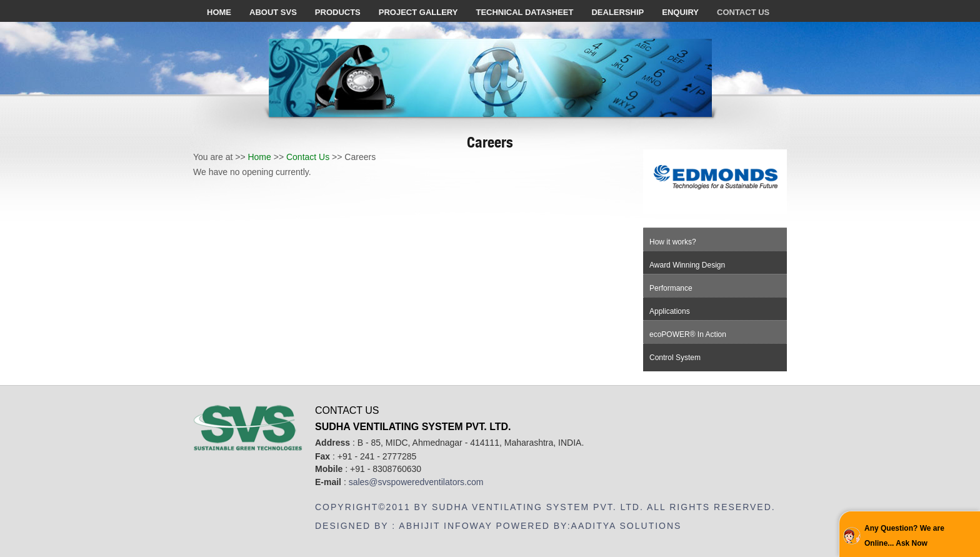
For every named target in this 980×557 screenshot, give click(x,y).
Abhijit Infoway (445, 526)
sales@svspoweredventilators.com (416, 482)
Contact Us (308, 157)
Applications (670, 311)
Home (259, 157)
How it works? (673, 242)
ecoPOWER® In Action (688, 334)
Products (338, 12)
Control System (675, 358)
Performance (671, 288)
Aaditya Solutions (627, 526)
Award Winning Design (687, 265)
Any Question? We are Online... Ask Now (904, 536)
